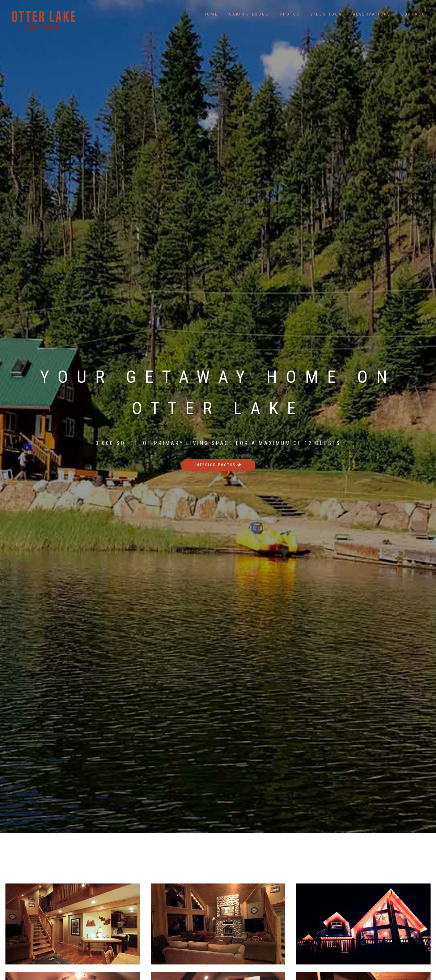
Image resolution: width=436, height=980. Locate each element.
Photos (290, 14)
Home (211, 14)
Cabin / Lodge (249, 14)
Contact (413, 14)
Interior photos (218, 465)
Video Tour (326, 14)
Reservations (372, 14)
